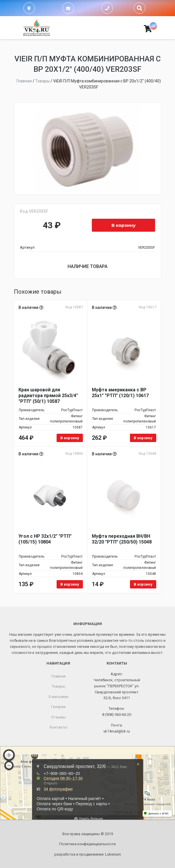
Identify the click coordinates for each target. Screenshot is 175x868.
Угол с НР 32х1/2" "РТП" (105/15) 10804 (45, 539)
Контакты (58, 727)
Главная (58, 676)
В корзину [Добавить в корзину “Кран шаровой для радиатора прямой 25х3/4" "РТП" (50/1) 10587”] (70, 438)
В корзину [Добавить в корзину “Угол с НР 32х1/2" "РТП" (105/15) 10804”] (70, 584)
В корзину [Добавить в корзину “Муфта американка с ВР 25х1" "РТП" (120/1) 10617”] (143, 438)
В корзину (124, 225)
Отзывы (58, 717)
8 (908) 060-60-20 (117, 715)
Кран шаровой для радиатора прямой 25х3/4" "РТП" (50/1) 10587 (48, 396)
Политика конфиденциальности (87, 844)
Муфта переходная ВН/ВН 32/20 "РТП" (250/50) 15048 (122, 539)
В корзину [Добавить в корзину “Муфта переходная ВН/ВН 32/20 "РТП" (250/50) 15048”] (143, 584)
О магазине (58, 697)
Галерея (58, 707)
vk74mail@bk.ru (117, 731)
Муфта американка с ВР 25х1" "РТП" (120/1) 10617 (120, 393)
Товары (58, 686)
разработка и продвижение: (88, 854)
